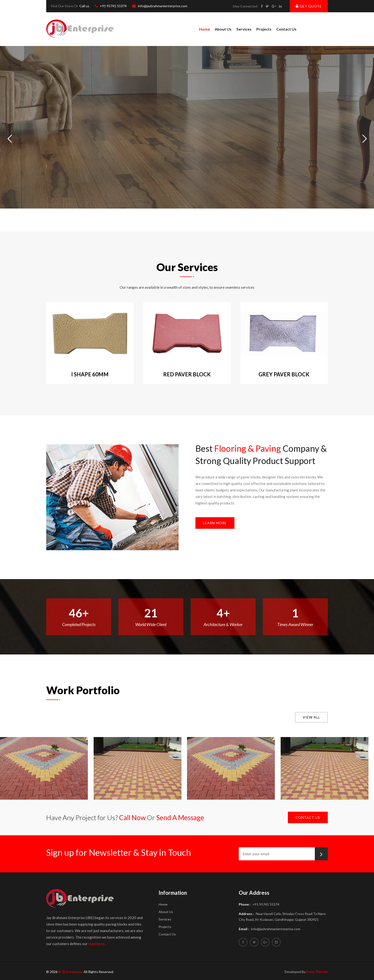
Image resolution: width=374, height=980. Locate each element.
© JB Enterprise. (71, 972)
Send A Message (180, 817)
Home (204, 29)
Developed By (306, 972)
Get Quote (309, 6)
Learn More (215, 523)
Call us (84, 6)
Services (244, 29)
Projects (264, 29)
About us (223, 29)
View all (311, 717)
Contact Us (286, 29)
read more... (97, 944)
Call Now (132, 817)
